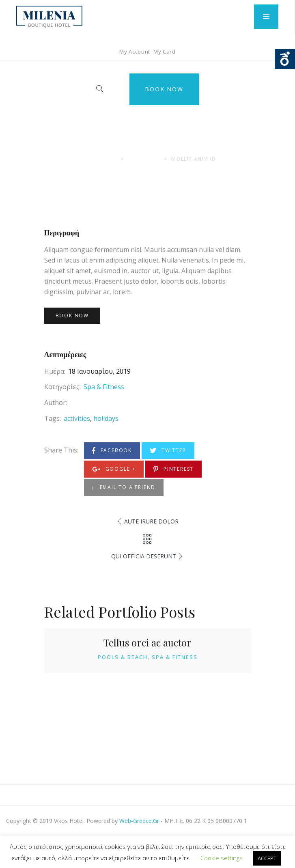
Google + (114, 469)
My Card (165, 52)
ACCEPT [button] (267, 858)
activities (77, 418)
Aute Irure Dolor (151, 521)
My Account (135, 52)
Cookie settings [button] (222, 858)
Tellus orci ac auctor (147, 642)
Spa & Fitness (104, 387)
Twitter (168, 451)
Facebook (112, 451)
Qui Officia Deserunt (144, 556)
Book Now (164, 89)
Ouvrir (285, 59)
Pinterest (173, 469)
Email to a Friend (124, 488)
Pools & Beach (123, 657)
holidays (106, 418)
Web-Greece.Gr (139, 821)
